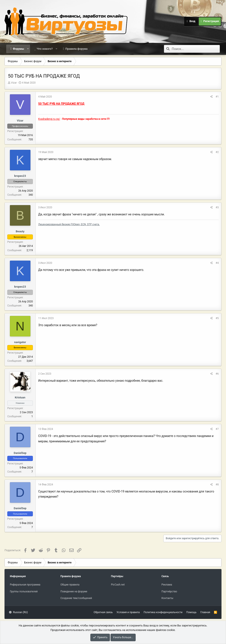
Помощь (191, 612)
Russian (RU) (18, 612)
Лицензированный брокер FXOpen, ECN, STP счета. (69, 224)
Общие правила (70, 585)
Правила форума (77, 49)
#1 (217, 97)
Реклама (167, 585)
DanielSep (20, 453)
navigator (20, 342)
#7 (217, 429)
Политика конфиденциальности (163, 612)
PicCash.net (118, 585)
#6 (217, 374)
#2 (217, 152)
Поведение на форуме (74, 591)
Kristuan (20, 397)
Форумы (18, 49)
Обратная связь (103, 612)
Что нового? (45, 49)
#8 (217, 485)
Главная (205, 612)
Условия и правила (128, 612)
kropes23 (20, 176)
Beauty (20, 231)
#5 (217, 318)
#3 (217, 207)
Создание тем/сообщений (76, 598)
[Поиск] (196, 49)
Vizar (14, 83)
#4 (217, 263)
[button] (28, 49)
